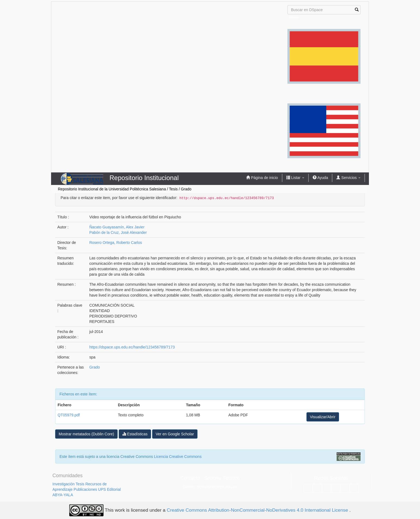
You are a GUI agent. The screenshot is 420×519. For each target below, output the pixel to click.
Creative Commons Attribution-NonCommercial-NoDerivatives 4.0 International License (258, 510)
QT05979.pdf (69, 415)
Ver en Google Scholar (175, 434)
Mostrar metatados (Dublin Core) (86, 434)
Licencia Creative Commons (178, 457)
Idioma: (294, 17)
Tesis (173, 189)
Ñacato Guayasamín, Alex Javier (117, 227)
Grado (186, 189)
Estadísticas (135, 434)
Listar (295, 177)
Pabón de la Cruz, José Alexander (118, 232)
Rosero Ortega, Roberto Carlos (116, 243)
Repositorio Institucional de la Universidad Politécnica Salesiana (112, 189)
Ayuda (320, 177)
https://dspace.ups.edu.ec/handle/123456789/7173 (132, 347)
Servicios (348, 177)
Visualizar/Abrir (323, 417)
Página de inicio (262, 177)
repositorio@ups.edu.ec (217, 487)
